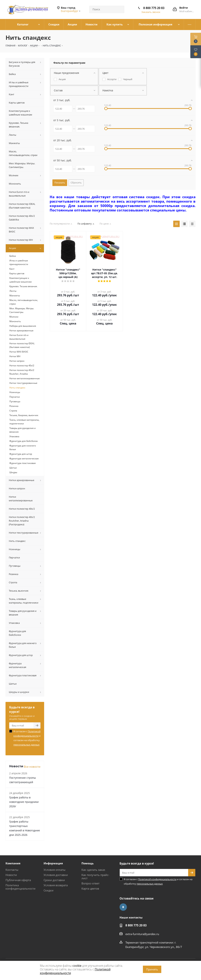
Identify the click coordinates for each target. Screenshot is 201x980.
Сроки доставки (54, 880)
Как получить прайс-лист (95, 876)
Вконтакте (123, 907)
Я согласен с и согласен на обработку (27, 738)
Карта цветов (90, 888)
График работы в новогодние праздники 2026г (24, 802)
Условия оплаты (55, 870)
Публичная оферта (18, 880)
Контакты (12, 870)
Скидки (49, 890)
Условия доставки (56, 875)
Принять (152, 969)
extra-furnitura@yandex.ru (142, 934)
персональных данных (26, 745)
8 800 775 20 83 (154, 8)
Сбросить (76, 183)
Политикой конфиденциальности (157, 879)
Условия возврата (56, 885)
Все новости (32, 767)
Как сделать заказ (93, 870)
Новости (11, 875)
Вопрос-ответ (90, 883)
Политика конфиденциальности (21, 887)
